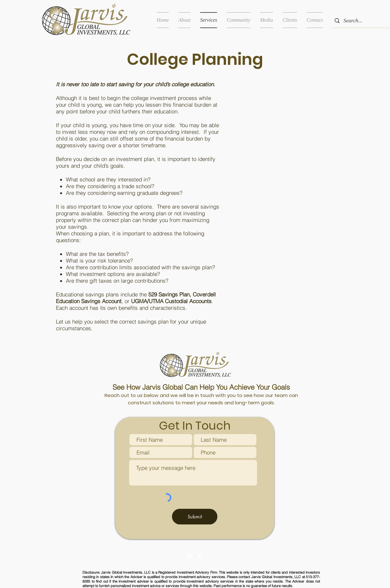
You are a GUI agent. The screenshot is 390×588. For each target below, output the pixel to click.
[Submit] (195, 517)
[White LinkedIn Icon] (190, 556)
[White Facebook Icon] (200, 556)
